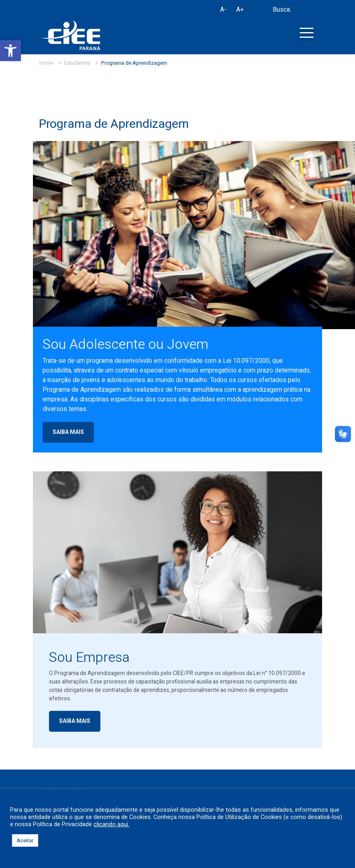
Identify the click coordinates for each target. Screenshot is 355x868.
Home (46, 63)
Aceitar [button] (25, 840)
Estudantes (77, 63)
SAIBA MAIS (68, 437)
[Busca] (264, 11)
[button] (10, 51)
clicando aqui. (111, 825)
